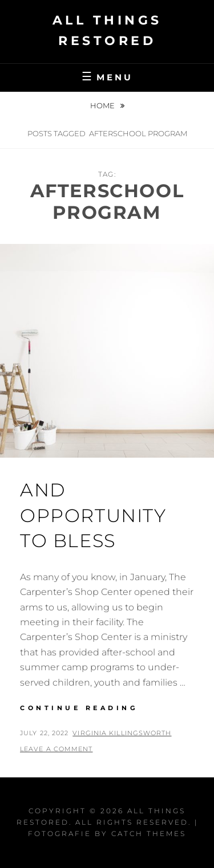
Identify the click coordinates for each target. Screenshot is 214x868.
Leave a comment (56, 749)
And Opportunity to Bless (93, 515)
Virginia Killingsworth (122, 733)
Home (103, 105)
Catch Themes (149, 834)
